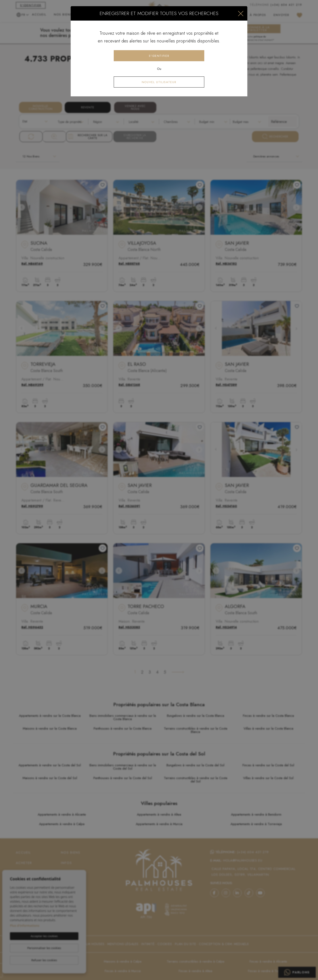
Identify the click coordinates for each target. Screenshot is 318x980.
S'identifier (159, 56)
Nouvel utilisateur (159, 82)
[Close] (241, 13)
